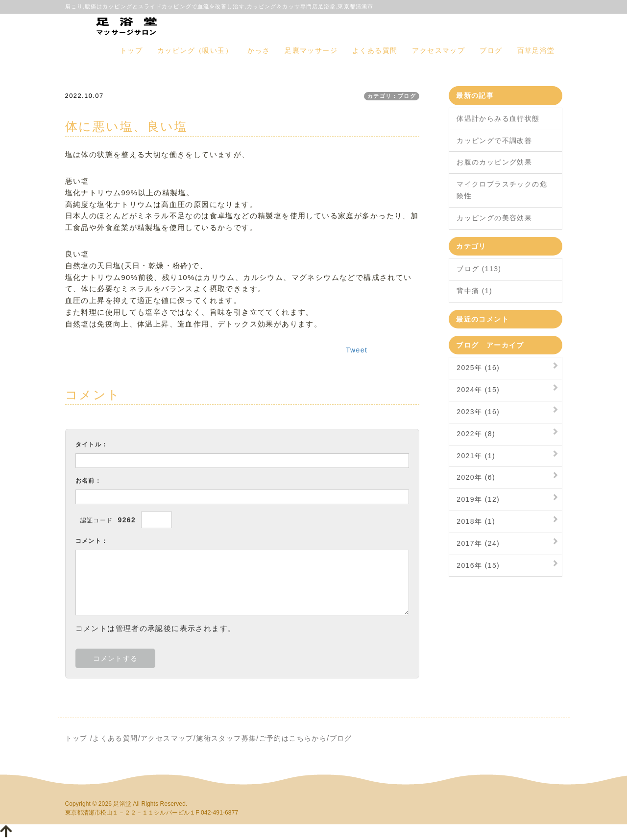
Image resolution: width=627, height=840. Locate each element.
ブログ (491, 50)
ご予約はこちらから (293, 738)
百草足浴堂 (536, 50)
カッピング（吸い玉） (195, 50)
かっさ (259, 50)
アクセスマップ (438, 50)
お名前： (89, 481)
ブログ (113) (479, 269)
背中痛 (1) (474, 291)
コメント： (92, 541)
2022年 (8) (476, 434)
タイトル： (92, 444)
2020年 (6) (476, 477)
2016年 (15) (478, 565)
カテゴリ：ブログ (392, 96)
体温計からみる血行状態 (498, 118)
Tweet (357, 350)
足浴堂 (122, 804)
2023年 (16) (478, 412)
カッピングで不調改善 (494, 140)
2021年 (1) (476, 456)
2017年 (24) (478, 543)
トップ (131, 50)
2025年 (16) (478, 368)
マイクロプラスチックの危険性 (502, 190)
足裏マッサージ (311, 50)
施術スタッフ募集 (226, 738)
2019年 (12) (478, 499)
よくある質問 (375, 50)
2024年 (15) (478, 390)
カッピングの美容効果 (494, 218)
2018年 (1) (476, 521)
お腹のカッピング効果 (494, 162)
